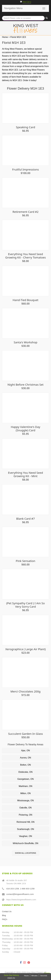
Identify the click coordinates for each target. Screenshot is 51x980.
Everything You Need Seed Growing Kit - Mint (26, 474)
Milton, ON (26, 793)
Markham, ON (26, 786)
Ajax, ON (25, 751)
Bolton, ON (25, 765)
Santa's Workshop (26, 342)
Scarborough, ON (26, 829)
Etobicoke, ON (26, 772)
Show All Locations (26, 853)
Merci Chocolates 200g (26, 691)
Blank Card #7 (25, 519)
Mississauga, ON (26, 800)
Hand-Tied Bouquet (26, 300)
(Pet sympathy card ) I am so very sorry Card (26, 605)
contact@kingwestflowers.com (20, 894)
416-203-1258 (13, 889)
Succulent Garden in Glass (26, 734)
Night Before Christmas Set (26, 385)
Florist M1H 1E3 (18, 37)
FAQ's (5, 919)
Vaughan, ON (26, 836)
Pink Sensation (26, 561)
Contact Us (7, 911)
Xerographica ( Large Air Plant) (26, 649)
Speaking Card (26, 127)
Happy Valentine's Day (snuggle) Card (25, 429)
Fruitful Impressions (26, 170)
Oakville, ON (26, 808)
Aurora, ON (26, 758)
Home (5, 37)
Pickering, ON (26, 815)
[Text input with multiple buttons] (23, 18)
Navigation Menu (13, 8)
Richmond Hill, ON (26, 822)
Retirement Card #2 (26, 212)
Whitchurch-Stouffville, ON (26, 843)
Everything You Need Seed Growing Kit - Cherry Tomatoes (26, 256)
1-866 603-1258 (27, 889)
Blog (4, 915)
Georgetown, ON (25, 779)
